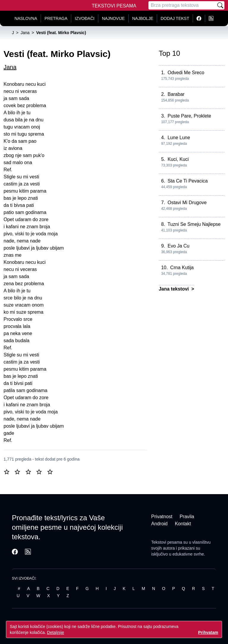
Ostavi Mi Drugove (187, 203)
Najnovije (113, 18)
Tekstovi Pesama (114, 6)
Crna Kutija (182, 268)
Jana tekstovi (175, 289)
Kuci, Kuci (178, 159)
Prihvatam (208, 632)
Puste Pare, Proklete (189, 116)
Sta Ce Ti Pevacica (187, 181)
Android (159, 524)
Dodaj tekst (175, 18)
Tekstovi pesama (167, 542)
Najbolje (143, 18)
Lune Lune (179, 138)
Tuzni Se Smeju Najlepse (194, 224)
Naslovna (26, 18)
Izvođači (85, 18)
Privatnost (162, 517)
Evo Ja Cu (178, 246)
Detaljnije (56, 632)
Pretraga (56, 18)
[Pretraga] (182, 5)
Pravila (187, 517)
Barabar (176, 94)
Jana (10, 67)
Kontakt (183, 524)
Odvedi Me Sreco (186, 73)
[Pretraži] (220, 5)
